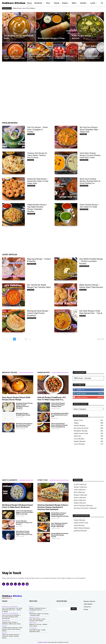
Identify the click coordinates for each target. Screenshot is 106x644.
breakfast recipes (32, 264)
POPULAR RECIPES (10, 123)
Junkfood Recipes (80, 531)
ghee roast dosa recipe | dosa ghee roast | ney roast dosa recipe (24, 425)
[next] (101, 8)
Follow (101, 394)
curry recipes (83, 134)
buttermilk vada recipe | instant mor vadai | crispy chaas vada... (38, 181)
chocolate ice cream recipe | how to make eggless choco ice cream (24, 533)
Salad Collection (80, 503)
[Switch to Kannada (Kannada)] (88, 378)
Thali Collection (80, 490)
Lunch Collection (80, 484)
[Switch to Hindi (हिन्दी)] (79, 378)
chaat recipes (31, 134)
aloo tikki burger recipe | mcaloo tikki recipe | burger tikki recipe (59, 525)
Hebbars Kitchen (43, 642)
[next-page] (30, 339)
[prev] (98, 8)
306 (26, 339)
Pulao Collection (80, 498)
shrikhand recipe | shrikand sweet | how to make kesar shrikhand (18, 506)
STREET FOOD (42, 480)
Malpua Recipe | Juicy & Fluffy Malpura (26, 8)
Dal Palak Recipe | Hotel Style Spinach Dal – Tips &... (91, 312)
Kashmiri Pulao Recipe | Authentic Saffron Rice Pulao (11, 623)
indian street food (34, 617)
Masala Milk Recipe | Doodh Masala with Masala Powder (60, 535)
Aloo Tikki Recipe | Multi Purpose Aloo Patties (37, 620)
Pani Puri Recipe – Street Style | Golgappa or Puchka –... (37, 129)
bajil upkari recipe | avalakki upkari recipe (23, 414)
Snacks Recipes (80, 520)
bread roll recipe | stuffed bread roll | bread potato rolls (60, 415)
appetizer (5, 626)
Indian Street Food (81, 523)
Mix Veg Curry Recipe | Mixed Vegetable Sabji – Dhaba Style (90, 129)
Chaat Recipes (79, 525)
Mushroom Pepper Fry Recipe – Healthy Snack (39, 615)
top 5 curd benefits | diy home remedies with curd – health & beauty (12, 610)
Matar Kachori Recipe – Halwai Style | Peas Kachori (91, 286)
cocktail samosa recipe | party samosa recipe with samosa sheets (12, 629)
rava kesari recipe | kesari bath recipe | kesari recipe (16, 398)
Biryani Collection (80, 495)
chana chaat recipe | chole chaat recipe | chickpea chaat (58, 405)
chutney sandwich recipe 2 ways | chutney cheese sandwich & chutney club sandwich (53, 507)
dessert (31, 607)
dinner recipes (31, 214)
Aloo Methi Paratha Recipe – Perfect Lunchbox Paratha (91, 261)
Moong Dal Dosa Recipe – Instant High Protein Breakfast (38, 313)
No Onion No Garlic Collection (85, 508)
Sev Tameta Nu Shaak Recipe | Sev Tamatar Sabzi (39, 286)
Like (102, 390)
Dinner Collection (80, 487)
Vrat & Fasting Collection (83, 505)
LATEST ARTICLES (10, 255)
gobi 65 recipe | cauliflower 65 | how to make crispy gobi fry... (52, 398)
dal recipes (82, 316)
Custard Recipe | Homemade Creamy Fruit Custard (24, 523)
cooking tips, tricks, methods (10, 607)
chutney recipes (84, 160)
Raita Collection (80, 500)
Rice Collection (79, 492)
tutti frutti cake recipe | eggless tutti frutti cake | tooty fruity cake (24, 512)
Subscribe (100, 397)
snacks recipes (31, 186)
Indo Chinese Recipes (82, 528)
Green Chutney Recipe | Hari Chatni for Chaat (89, 206)
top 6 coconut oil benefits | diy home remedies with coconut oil (11, 617)
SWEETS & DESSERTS (10, 480)
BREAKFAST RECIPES (10, 372)
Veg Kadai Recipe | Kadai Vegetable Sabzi (37, 631)
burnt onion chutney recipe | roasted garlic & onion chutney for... (90, 181)
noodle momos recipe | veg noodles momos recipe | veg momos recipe (60, 515)
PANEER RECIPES (44, 372)
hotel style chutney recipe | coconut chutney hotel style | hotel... (90, 155)
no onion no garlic (84, 266)
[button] (101, 3)
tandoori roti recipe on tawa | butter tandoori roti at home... (37, 155)
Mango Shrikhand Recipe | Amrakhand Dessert (38, 609)
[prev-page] (4, 339)
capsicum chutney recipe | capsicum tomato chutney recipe (11, 636)
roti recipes (31, 160)
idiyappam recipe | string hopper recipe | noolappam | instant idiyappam (24, 406)
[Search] (74, 609)
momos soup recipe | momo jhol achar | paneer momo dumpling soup (60, 425)
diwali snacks (83, 290)
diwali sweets (33, 623)
